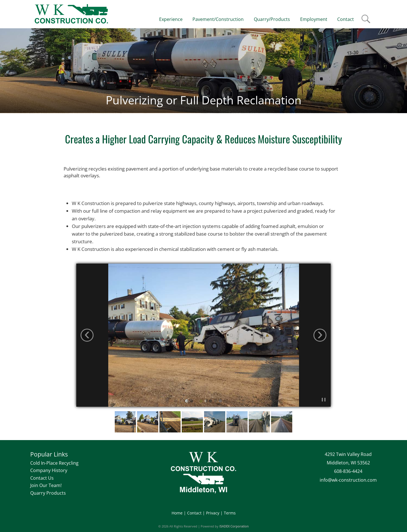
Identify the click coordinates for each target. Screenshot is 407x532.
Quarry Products (48, 493)
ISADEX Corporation (234, 526)
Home (177, 513)
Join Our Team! (46, 485)
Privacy (213, 513)
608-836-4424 (348, 471)
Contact (194, 513)
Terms (230, 513)
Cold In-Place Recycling (54, 463)
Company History (49, 470)
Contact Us (42, 478)
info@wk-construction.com (348, 480)
